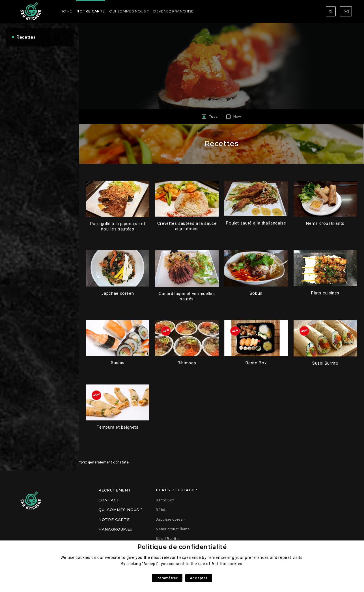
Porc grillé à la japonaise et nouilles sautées (118, 226)
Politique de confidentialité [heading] (182, 547)
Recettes (26, 37)
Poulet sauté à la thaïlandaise (256, 223)
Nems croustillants (325, 223)
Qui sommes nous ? (129, 11)
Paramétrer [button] (167, 578)
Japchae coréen (118, 293)
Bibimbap (187, 363)
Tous (213, 117)
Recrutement (115, 490)
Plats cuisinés (325, 293)
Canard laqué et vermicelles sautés (187, 296)
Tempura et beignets (118, 427)
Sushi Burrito (325, 363)
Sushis (118, 363)
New (237, 117)
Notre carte (91, 11)
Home (66, 11)
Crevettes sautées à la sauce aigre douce (187, 226)
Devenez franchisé (174, 11)
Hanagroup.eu (116, 529)
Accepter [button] (199, 578)
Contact (109, 500)
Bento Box (256, 363)
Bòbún (256, 293)
